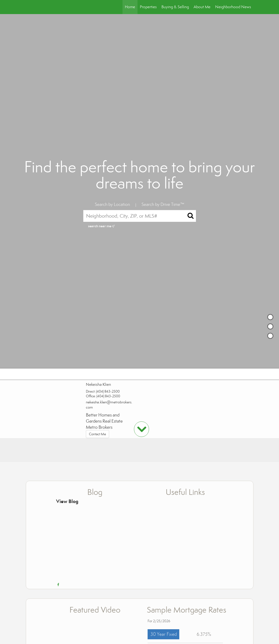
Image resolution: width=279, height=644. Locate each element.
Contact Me (97, 434)
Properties (148, 7)
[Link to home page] (28, 7)
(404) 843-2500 (108, 391)
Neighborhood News (233, 7)
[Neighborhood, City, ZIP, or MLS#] (140, 216)
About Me (202, 7)
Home (130, 7)
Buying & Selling (175, 7)
